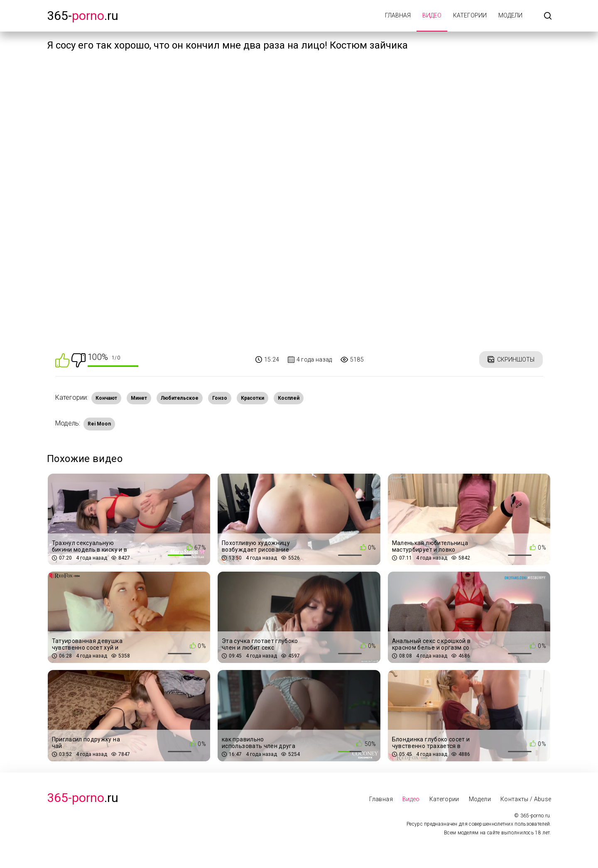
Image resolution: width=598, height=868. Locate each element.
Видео (432, 15)
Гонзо (220, 398)
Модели (510, 15)
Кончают (106, 398)
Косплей (289, 398)
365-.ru (83, 16)
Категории (470, 15)
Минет (139, 398)
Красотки (252, 398)
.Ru (83, 798)
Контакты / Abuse (526, 799)
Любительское (180, 398)
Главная (398, 15)
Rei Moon (99, 424)
